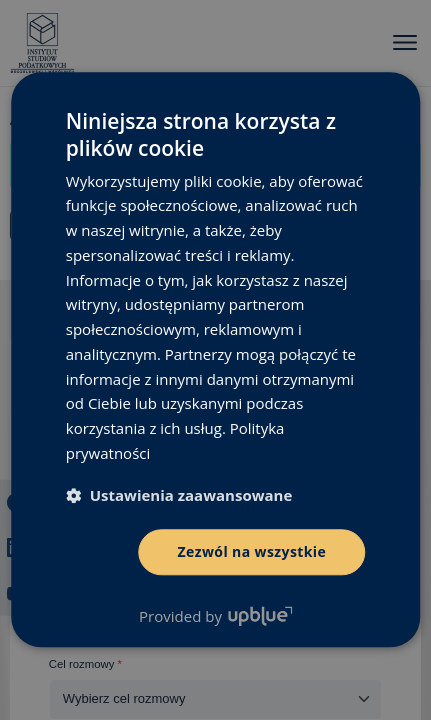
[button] (179, 495)
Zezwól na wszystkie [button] (252, 551)
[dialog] (215, 360)
